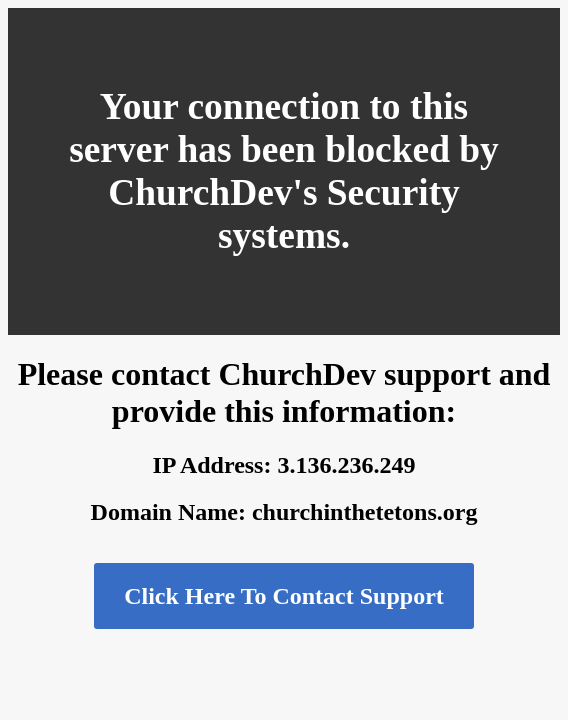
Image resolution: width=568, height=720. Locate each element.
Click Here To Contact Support (284, 596)
